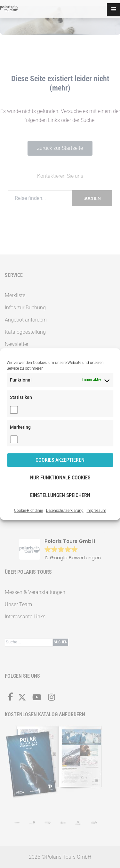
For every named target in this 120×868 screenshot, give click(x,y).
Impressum (96, 511)
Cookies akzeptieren (60, 460)
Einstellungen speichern (60, 495)
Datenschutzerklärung (65, 511)
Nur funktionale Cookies (60, 478)
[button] (113, 10)
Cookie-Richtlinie (28, 511)
